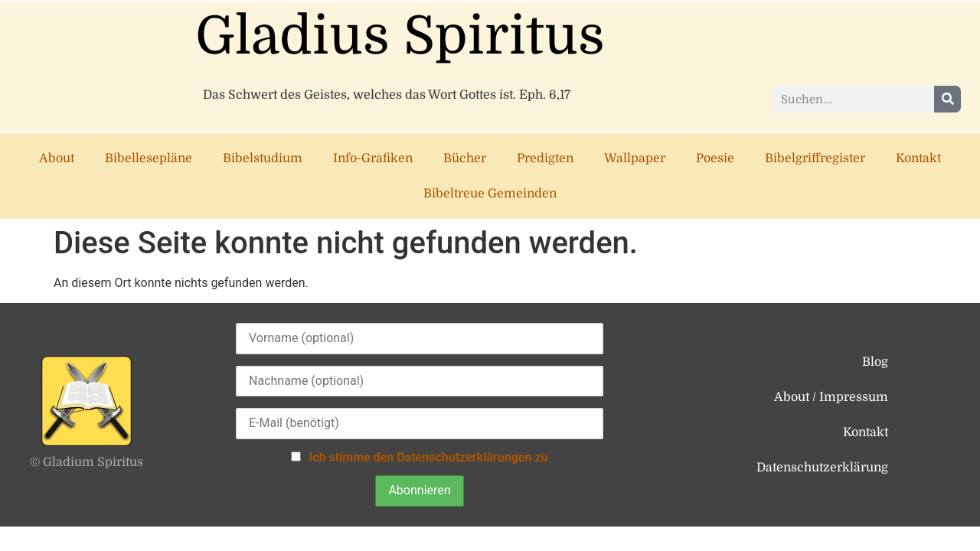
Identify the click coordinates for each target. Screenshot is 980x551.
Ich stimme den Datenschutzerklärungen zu (428, 457)
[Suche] (947, 99)
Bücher (465, 158)
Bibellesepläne (149, 158)
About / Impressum (831, 397)
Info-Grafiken (373, 158)
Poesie (715, 158)
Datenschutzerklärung (822, 468)
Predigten (545, 158)
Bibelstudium (263, 158)
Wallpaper (635, 158)
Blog (875, 362)
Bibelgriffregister (815, 158)
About (57, 158)
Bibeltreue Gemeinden (490, 194)
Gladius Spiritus (400, 36)
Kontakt (918, 158)
